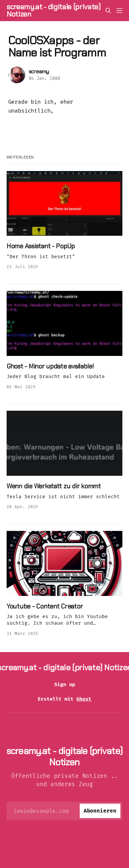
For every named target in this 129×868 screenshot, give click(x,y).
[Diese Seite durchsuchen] (108, 11)
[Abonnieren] (100, 811)
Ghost (84, 699)
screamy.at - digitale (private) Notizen (54, 11)
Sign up (65, 684)
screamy (39, 71)
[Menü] (119, 11)
